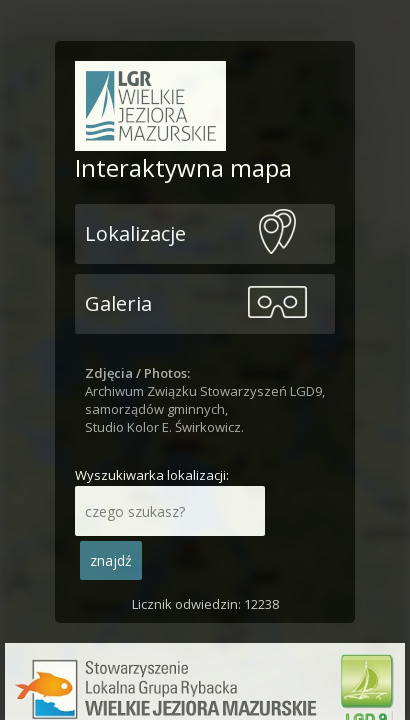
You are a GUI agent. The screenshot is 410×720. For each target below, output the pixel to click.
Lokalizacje (135, 233)
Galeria (118, 303)
